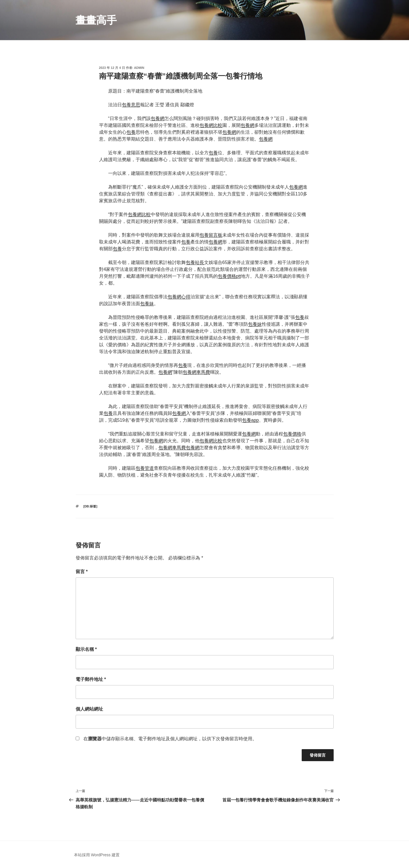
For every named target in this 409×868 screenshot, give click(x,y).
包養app (250, 420)
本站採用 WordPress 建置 (97, 855)
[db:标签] (90, 506)
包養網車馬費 (196, 372)
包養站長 (195, 262)
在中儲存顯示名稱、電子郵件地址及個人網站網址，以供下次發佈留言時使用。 (170, 739)
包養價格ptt (229, 276)
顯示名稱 (86, 649)
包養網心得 (179, 297)
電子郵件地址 (91, 679)
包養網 (158, 118)
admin (139, 68)
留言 (82, 572)
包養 (131, 132)
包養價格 (292, 434)
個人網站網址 (89, 709)
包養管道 (145, 468)
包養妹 (147, 304)
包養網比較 (211, 125)
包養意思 (131, 105)
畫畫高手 (96, 20)
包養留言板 (211, 235)
